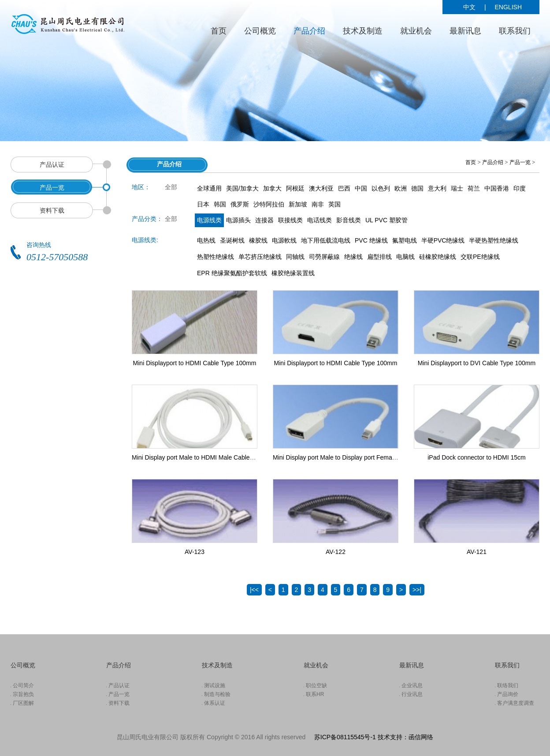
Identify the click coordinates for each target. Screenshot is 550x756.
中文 (469, 7)
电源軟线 (284, 240)
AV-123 (195, 552)
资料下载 (119, 703)
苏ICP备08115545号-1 (345, 737)
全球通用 (209, 188)
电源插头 (238, 220)
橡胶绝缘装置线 (293, 273)
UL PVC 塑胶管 (386, 220)
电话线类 (320, 220)
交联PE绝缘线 (480, 257)
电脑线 (405, 257)
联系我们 (515, 31)
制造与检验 (217, 694)
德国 (417, 188)
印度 (520, 188)
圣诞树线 (232, 240)
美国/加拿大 (242, 188)
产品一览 (520, 162)
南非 (318, 204)
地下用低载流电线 (326, 240)
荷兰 (474, 188)
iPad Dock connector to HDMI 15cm (477, 457)
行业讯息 (412, 694)
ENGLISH (508, 7)
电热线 (206, 240)
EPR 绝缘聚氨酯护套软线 (232, 273)
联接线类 (290, 220)
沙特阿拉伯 (269, 204)
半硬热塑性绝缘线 (494, 240)
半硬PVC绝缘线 (443, 240)
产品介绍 (309, 31)
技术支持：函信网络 (405, 737)
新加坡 (298, 204)
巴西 (344, 188)
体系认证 (215, 703)
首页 (219, 31)
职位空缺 (316, 685)
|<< (254, 590)
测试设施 (215, 685)
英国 (334, 204)
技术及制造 (363, 31)
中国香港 (497, 188)
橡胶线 (258, 240)
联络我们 (508, 685)
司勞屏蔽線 (324, 257)
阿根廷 (295, 188)
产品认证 (119, 685)
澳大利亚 (321, 188)
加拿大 (272, 188)
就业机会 (416, 31)
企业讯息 (412, 685)
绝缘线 (353, 257)
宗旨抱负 (23, 694)
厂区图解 (23, 703)
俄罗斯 (240, 204)
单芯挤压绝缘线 (260, 257)
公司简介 (23, 685)
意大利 (437, 188)
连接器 (264, 220)
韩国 (220, 204)
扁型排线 (379, 257)
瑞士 (457, 188)
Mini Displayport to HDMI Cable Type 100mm (195, 363)
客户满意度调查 (516, 703)
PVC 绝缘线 (371, 240)
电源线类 (209, 220)
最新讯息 (465, 31)
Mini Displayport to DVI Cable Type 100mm (477, 363)
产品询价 (508, 694)
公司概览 (260, 31)
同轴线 (295, 257)
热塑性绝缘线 (216, 257)
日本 (203, 204)
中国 (361, 188)
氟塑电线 (405, 240)
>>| (417, 590)
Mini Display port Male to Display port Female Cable (344, 457)
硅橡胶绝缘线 (438, 257)
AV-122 (336, 552)
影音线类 (349, 220)
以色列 (381, 188)
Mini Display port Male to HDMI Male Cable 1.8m (199, 457)
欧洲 (401, 188)
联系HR (315, 694)
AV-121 (477, 552)
